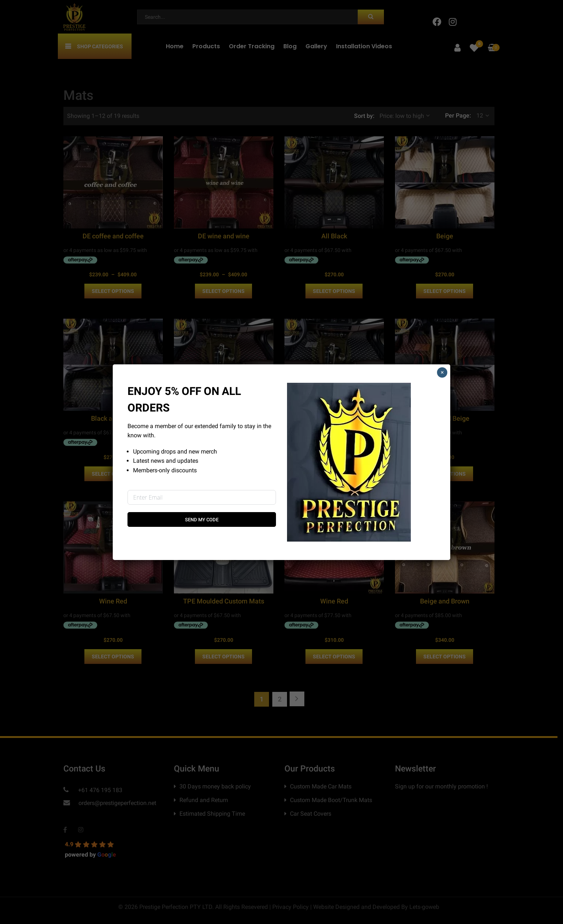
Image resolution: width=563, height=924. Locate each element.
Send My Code (202, 520)
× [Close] (442, 372)
